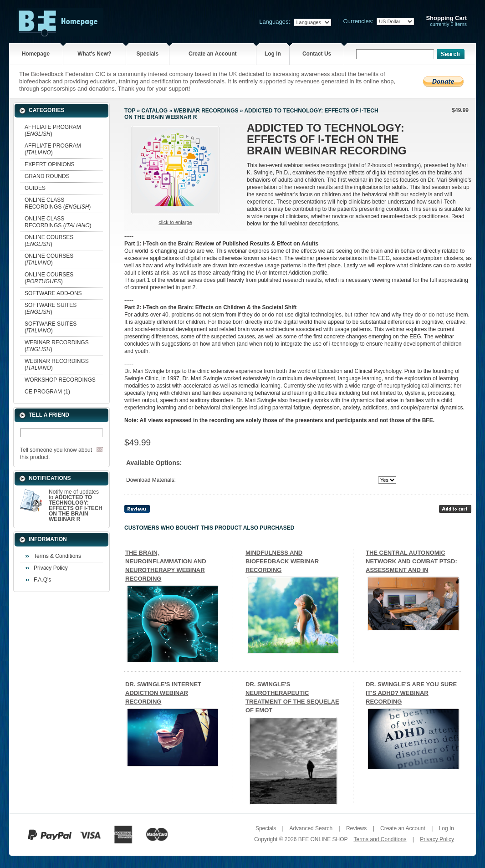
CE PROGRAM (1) (47, 392)
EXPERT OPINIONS (50, 164)
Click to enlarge (175, 222)
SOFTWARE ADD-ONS (53, 293)
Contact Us (317, 54)
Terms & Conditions (57, 556)
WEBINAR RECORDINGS (206, 111)
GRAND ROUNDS (47, 176)
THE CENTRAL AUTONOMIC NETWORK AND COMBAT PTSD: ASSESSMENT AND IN (411, 561)
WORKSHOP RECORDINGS (60, 380)
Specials (147, 54)
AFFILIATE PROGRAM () (53, 130)
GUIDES (35, 188)
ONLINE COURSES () (49, 241)
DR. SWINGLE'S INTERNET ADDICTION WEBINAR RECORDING (163, 693)
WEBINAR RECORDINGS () (57, 346)
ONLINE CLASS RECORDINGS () (58, 203)
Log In (273, 54)
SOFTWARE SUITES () (51, 309)
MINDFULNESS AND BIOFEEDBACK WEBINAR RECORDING (282, 561)
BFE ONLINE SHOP (323, 839)
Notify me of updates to (76, 505)
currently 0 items (446, 21)
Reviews (356, 828)
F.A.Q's (42, 580)
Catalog (155, 111)
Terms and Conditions (380, 839)
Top (130, 111)
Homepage (36, 54)
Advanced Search (311, 828)
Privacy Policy (51, 568)
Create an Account (213, 54)
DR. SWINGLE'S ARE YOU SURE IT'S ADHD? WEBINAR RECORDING (411, 693)
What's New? (94, 54)
